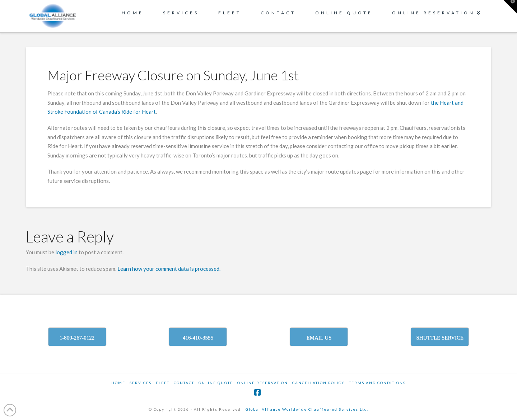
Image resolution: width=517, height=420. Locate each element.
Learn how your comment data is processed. (169, 269)
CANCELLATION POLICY (318, 383)
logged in (66, 252)
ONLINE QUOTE (216, 383)
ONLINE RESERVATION (263, 383)
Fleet (163, 383)
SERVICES (141, 383)
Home (118, 383)
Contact (184, 383)
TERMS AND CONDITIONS (377, 383)
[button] (510, 7)
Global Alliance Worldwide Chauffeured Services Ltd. (307, 409)
